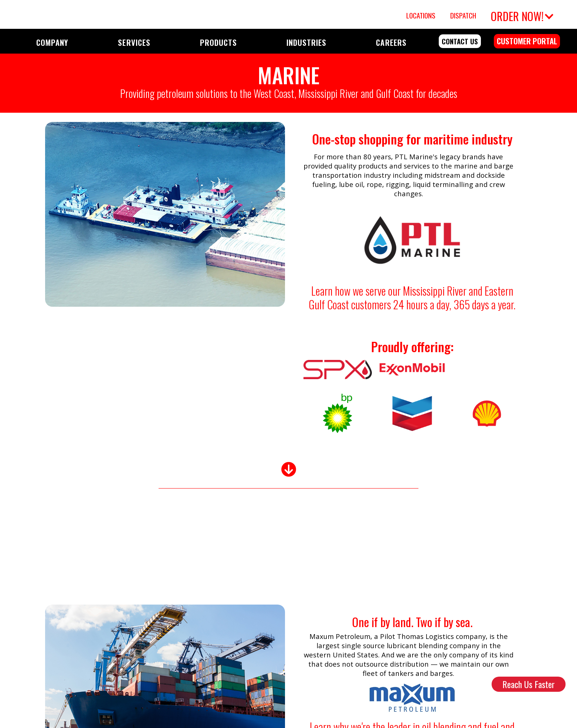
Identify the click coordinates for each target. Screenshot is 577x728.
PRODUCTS (218, 42)
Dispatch (463, 15)
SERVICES (134, 42)
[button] (521, 14)
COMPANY (52, 42)
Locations (421, 15)
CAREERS (391, 42)
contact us (460, 41)
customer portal (527, 41)
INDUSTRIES (306, 42)
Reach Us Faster (529, 684)
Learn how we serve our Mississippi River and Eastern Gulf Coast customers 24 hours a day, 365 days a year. (412, 298)
